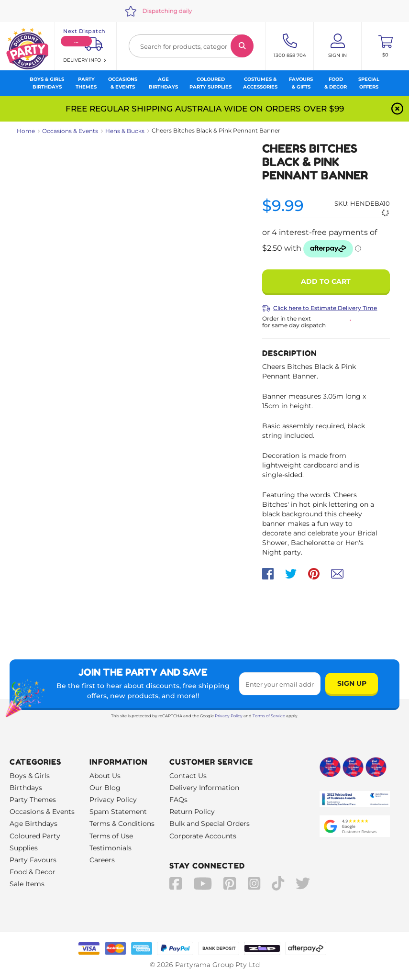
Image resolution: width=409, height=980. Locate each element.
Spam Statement (118, 812)
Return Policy (192, 812)
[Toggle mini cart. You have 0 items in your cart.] (385, 46)
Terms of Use (111, 836)
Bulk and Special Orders (210, 824)
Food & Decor (33, 872)
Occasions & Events (70, 131)
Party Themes (33, 800)
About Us (105, 776)
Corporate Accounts (203, 836)
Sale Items (27, 884)
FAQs (178, 800)
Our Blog (105, 788)
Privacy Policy (229, 716)
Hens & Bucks (125, 131)
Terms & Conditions (122, 824)
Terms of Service (269, 716)
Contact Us (188, 776)
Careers (102, 860)
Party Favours (33, 860)
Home (26, 131)
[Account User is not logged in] (337, 46)
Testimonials (111, 848)
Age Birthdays (33, 824)
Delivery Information (204, 788)
